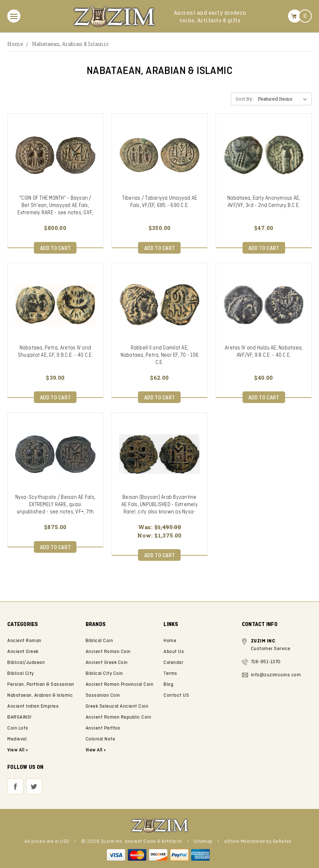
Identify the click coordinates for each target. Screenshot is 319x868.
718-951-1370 (266, 662)
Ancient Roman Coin (108, 652)
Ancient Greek (23, 652)
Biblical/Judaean (26, 663)
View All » (96, 750)
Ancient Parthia (103, 728)
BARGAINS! (19, 717)
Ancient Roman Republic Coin (119, 717)
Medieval (17, 739)
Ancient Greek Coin (107, 663)
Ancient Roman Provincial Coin (120, 685)
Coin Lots (18, 728)
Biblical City (21, 674)
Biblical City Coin (104, 674)
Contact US (176, 695)
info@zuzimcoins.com (276, 675)
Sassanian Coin (103, 695)
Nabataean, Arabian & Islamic (70, 44)
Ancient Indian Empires (33, 706)
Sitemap (203, 842)
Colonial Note (101, 739)
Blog (168, 685)
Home (15, 44)
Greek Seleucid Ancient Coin (117, 706)
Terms (170, 674)
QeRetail (282, 842)
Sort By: (245, 99)
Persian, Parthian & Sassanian (41, 685)
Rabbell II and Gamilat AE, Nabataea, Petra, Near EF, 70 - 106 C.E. (160, 355)
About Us (174, 652)
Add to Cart (56, 249)
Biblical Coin (99, 641)
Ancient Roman (24, 641)
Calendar (173, 663)
